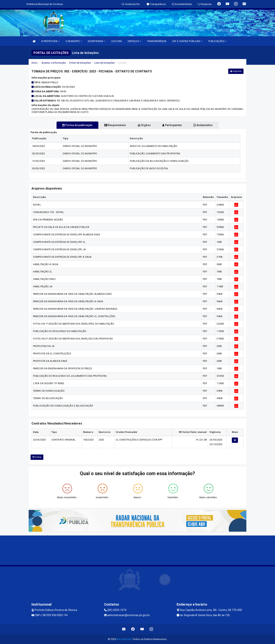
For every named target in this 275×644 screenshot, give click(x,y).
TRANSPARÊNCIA (157, 41)
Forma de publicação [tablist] (69, 125)
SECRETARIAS (97, 41)
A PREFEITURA (50, 41)
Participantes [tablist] (176, 125)
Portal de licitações (80, 63)
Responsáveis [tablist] (111, 125)
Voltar (37, 457)
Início (35, 63)
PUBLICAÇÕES (218, 41)
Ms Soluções (124, 639)
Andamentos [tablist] (212, 125)
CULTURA (116, 41)
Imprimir (236, 71)
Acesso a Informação (54, 63)
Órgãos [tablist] (144, 125)
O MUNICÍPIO (74, 41)
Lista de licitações (104, 63)
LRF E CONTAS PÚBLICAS (187, 41)
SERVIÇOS (134, 41)
